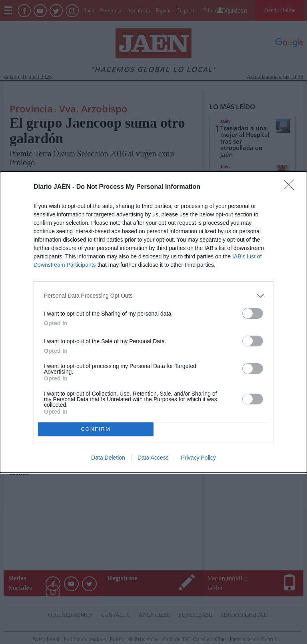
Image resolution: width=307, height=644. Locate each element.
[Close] (291, 187)
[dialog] (153, 322)
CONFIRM (96, 429)
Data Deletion (108, 458)
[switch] (253, 313)
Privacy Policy (198, 458)
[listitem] (153, 296)
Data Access (153, 458)
